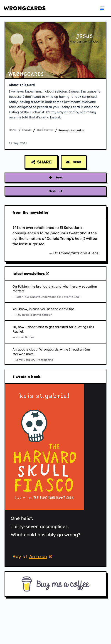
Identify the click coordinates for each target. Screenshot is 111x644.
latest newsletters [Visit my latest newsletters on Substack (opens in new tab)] (31, 274)
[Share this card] (41, 162)
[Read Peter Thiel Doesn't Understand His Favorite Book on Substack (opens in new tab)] (55, 291)
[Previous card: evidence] (55, 178)
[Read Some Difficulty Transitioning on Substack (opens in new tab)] (55, 354)
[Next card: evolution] (55, 191)
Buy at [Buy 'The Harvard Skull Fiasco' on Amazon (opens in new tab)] (33, 557)
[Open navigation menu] (102, 8)
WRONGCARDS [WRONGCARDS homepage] (25, 8)
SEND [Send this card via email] (74, 162)
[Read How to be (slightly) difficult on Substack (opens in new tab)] (55, 312)
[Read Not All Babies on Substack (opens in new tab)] (55, 332)
